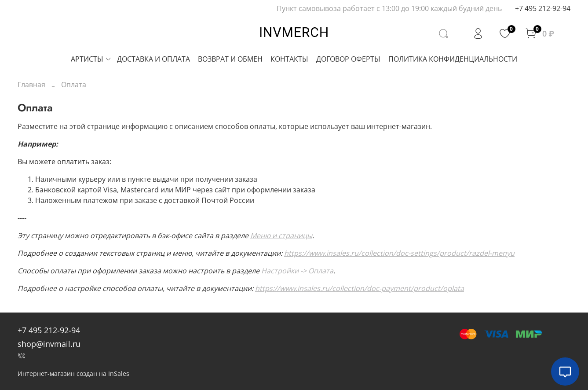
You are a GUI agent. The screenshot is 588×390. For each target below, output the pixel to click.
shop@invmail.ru (49, 344)
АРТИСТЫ (91, 59)
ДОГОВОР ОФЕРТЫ (348, 59)
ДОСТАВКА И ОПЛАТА (153, 59)
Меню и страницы (281, 235)
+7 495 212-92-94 (543, 8)
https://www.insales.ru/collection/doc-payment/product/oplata (360, 288)
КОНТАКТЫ (289, 59)
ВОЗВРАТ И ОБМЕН (230, 59)
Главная (31, 85)
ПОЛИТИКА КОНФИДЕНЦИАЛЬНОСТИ (453, 59)
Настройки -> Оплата (297, 271)
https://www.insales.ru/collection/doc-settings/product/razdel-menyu (399, 253)
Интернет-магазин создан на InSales (73, 373)
